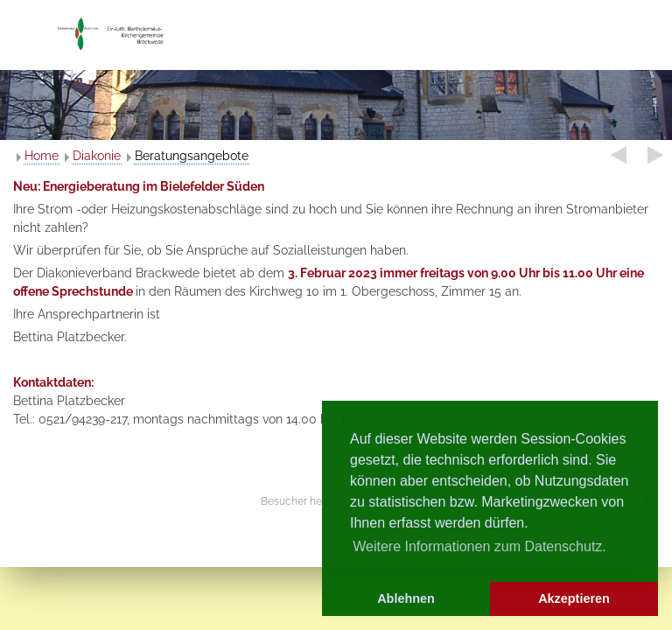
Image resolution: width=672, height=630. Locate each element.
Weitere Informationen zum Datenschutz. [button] (479, 546)
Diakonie (97, 156)
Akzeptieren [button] (574, 598)
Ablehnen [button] (406, 598)
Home (42, 156)
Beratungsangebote (192, 156)
